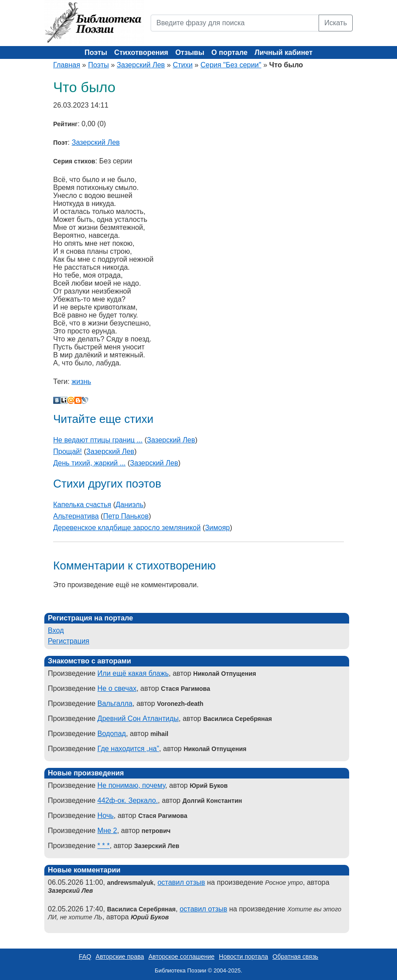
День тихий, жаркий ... (90, 463)
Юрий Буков (150, 917)
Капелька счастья (82, 505)
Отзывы (190, 52)
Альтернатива (76, 516)
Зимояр (218, 528)
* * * (104, 846)
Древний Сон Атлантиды (138, 719)
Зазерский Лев (141, 65)
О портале (229, 52)
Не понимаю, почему (131, 785)
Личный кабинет (284, 52)
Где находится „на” (128, 749)
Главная (67, 65)
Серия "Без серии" (231, 65)
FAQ (85, 957)
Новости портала (243, 957)
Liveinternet (64, 400)
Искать (336, 23)
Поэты (96, 52)
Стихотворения (141, 52)
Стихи (183, 65)
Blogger (78, 400)
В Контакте (57, 400)
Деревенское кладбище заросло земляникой (127, 528)
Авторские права (120, 957)
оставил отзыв (181, 882)
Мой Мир (71, 400)
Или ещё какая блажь (133, 673)
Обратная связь (295, 957)
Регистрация (69, 641)
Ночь (106, 815)
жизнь (81, 382)
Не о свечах (117, 688)
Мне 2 (107, 831)
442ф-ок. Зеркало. (128, 800)
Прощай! (68, 451)
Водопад (112, 734)
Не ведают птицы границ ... (98, 440)
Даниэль (130, 505)
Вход (56, 630)
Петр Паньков (126, 516)
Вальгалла (115, 703)
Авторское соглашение (181, 957)
